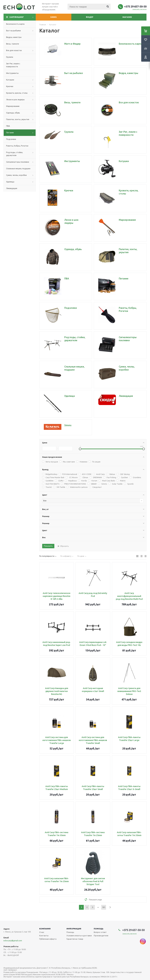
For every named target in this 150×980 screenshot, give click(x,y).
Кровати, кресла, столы (17, 93)
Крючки (10, 86)
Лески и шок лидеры (15, 99)
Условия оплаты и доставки (79, 936)
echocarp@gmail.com (13, 941)
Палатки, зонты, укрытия (18, 119)
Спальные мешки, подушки (18, 168)
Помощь (99, 929)
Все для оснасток (14, 50)
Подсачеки (11, 139)
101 (104, 907)
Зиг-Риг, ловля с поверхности (13, 65)
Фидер (90, 17)
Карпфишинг (17, 17)
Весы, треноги (13, 44)
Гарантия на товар (75, 939)
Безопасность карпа (15, 24)
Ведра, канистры (14, 37)
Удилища (10, 182)
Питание (10, 133)
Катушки (10, 80)
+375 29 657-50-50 (135, 6)
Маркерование (13, 106)
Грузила (10, 57)
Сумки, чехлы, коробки (16, 175)
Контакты (44, 936)
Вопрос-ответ (100, 932)
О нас (42, 932)
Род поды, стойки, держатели (15, 154)
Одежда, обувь (13, 113)
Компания (45, 929)
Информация (74, 929)
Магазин (127, 17)
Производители (101, 936)
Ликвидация (12, 188)
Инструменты (12, 73)
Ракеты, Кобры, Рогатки (17, 146)
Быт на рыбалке (13, 31)
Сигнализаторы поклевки (18, 162)
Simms (53, 17)
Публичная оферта (48, 939)
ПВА (8, 126)
